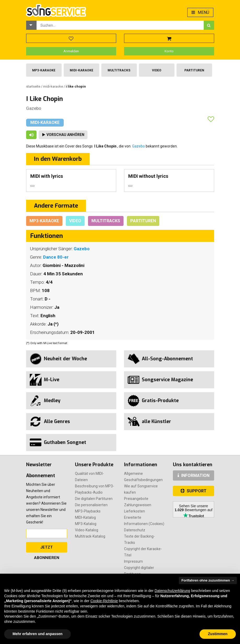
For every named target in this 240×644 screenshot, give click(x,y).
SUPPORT (194, 491)
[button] (31, 25)
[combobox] (120, 25)
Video (157, 70)
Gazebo (34, 108)
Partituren (194, 70)
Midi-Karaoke (81, 70)
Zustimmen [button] (218, 634)
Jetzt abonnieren (47, 549)
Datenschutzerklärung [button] (172, 591)
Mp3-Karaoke (44, 70)
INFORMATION (194, 475)
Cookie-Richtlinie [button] (104, 601)
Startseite (34, 86)
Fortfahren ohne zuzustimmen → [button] (208, 580)
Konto (169, 51)
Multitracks (119, 70)
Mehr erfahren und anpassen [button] (37, 634)
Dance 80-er (56, 257)
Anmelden (71, 51)
